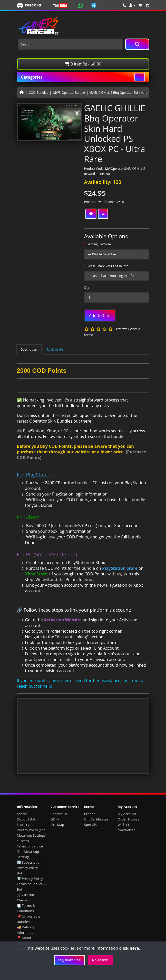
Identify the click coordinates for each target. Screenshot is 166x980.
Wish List (125, 825)
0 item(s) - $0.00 (83, 64)
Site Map (57, 825)
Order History (129, 819)
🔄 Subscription (29, 862)
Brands (90, 814)
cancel (22, 814)
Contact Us (59, 814)
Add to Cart (100, 315)
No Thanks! (101, 960)
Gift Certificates (96, 819)
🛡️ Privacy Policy (30, 879)
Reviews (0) (55, 349)
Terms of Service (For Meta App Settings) (30, 852)
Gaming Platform (99, 244)
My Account (127, 814)
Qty (87, 288)
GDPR (55, 819)
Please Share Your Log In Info (107, 266)
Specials (90, 825)
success (23, 841)
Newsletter (126, 830)
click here (129, 948)
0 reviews (120, 329)
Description (29, 349)
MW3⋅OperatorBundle (69, 93)
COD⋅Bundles (39, 93)
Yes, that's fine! (69, 960)
